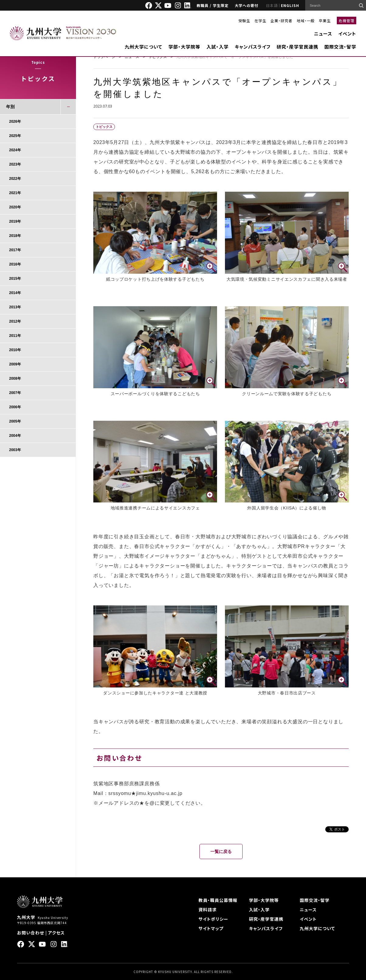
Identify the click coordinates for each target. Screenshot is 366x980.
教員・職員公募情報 (218, 900)
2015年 (15, 279)
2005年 (15, 421)
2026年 (15, 122)
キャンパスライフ (253, 47)
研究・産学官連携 (266, 919)
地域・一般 (306, 21)
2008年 (15, 379)
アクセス (56, 933)
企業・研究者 (281, 21)
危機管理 (347, 21)
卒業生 (325, 21)
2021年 (15, 193)
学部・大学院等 (184, 47)
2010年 (15, 350)
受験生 (244, 21)
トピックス (158, 57)
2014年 (15, 293)
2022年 (15, 179)
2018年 (15, 236)
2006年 (15, 407)
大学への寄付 (247, 5)
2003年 (15, 450)
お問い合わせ (31, 933)
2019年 (15, 221)
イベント (347, 34)
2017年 (15, 250)
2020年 (15, 207)
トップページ (104, 57)
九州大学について (143, 47)
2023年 (15, 164)
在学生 (260, 21)
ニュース (323, 34)
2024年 (15, 150)
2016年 (15, 264)
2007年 (15, 393)
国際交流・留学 (340, 47)
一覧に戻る (221, 852)
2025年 (15, 136)
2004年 (15, 436)
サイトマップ (211, 928)
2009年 (15, 364)
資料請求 (208, 910)
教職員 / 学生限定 (213, 5)
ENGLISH (290, 5)
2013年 (15, 307)
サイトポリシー (213, 919)
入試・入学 (218, 47)
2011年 (15, 336)
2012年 (15, 321)
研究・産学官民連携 (297, 47)
